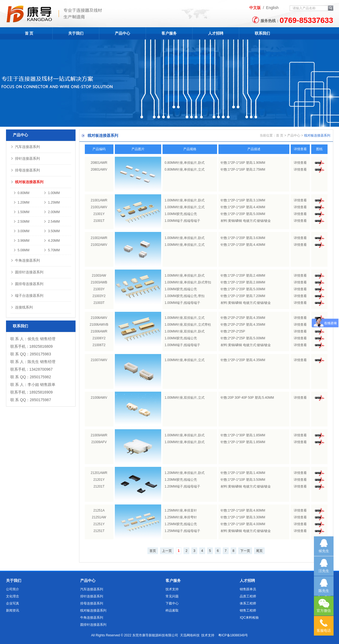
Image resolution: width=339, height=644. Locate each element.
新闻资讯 (13, 610)
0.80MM (21, 193)
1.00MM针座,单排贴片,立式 (185, 207)
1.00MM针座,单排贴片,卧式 (185, 200)
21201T (99, 486)
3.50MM (52, 231)
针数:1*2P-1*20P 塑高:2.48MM (243, 276)
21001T (99, 221)
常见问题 (172, 596)
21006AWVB (99, 325)
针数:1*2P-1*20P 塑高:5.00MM (243, 214)
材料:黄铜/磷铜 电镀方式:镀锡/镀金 (246, 221)
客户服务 (169, 33)
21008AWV (99, 398)
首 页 (29, 33)
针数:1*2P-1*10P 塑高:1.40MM (243, 473)
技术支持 (172, 589)
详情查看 (300, 163)
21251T (99, 531)
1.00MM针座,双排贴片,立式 (185, 318)
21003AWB (99, 282)
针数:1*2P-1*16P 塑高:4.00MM (243, 524)
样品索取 (172, 610)
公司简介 (13, 589)
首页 (153, 551)
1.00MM (52, 193)
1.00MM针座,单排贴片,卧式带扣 (188, 282)
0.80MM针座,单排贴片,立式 (185, 170)
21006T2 (99, 345)
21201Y (99, 480)
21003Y (99, 289)
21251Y (99, 524)
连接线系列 (22, 307)
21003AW (99, 276)
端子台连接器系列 (27, 296)
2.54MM (52, 222)
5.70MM (52, 250)
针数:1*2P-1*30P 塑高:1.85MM (243, 435)
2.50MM (21, 222)
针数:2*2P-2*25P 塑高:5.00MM (243, 338)
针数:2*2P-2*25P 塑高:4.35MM (243, 318)
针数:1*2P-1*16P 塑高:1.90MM (243, 163)
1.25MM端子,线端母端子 (183, 531)
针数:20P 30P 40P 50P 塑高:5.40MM (247, 398)
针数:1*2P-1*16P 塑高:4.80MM (243, 510)
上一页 (167, 551)
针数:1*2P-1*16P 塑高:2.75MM (243, 170)
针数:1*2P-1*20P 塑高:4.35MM (243, 360)
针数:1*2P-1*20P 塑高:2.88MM (243, 282)
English (272, 8)
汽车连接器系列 (25, 147)
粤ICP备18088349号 (233, 635)
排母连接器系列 (25, 170)
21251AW (99, 517)
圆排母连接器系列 (27, 284)
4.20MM (52, 241)
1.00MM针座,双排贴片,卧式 (185, 331)
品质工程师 (248, 596)
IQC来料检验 (249, 618)
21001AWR (99, 200)
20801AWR (99, 163)
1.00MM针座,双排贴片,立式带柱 (188, 325)
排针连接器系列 (25, 158)
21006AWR (99, 331)
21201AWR (99, 473)
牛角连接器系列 (25, 260)
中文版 (255, 8)
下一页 (245, 551)
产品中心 (122, 33)
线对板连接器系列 (27, 182)
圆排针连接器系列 (27, 272)
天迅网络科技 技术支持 (197, 635)
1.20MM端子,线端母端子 (183, 486)
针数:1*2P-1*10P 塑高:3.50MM (243, 480)
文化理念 (13, 596)
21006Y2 (99, 338)
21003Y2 (99, 296)
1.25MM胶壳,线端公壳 (181, 524)
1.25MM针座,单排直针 (181, 510)
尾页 (259, 551)
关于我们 (76, 33)
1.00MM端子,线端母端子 (183, 221)
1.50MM (21, 212)
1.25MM (52, 202)
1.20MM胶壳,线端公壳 (181, 480)
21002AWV (99, 245)
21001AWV (99, 207)
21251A (99, 510)
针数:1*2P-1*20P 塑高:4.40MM (243, 245)
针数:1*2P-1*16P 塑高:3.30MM (243, 517)
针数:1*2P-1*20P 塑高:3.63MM (243, 238)
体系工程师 (248, 603)
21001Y (99, 214)
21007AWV (99, 360)
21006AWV (99, 318)
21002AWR (99, 238)
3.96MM (21, 241)
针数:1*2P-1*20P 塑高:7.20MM (243, 296)
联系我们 (262, 33)
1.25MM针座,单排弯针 (181, 517)
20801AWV (99, 170)
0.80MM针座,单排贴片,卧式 (185, 163)
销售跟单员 (248, 589)
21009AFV (99, 442)
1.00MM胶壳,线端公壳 (181, 214)
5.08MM (21, 250)
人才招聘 (216, 33)
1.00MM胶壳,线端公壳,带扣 (185, 296)
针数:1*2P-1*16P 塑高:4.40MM (243, 207)
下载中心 (172, 603)
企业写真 (13, 603)
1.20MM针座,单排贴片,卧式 (185, 473)
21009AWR (99, 435)
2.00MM (52, 212)
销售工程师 (248, 610)
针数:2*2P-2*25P (233, 331)
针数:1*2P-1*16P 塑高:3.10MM (243, 200)
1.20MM (21, 202)
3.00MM (21, 231)
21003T (99, 303)
